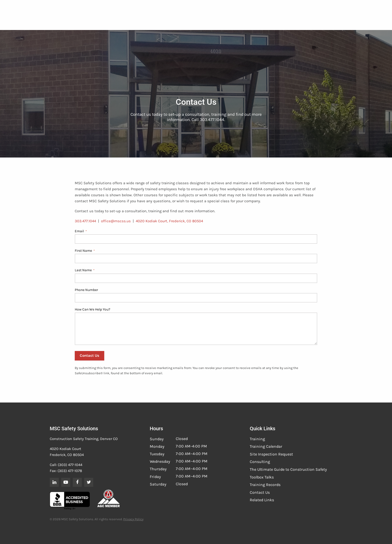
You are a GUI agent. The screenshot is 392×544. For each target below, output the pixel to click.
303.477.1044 (85, 221)
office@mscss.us (116, 221)
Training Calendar (266, 446)
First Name (85, 251)
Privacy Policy (133, 519)
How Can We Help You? (92, 309)
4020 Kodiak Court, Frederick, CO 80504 (169, 221)
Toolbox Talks (262, 477)
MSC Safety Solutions (74, 428)
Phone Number (86, 290)
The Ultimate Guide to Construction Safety (288, 469)
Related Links (262, 500)
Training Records (265, 485)
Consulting (260, 462)
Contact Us (260, 492)
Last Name (85, 270)
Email (81, 231)
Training (257, 439)
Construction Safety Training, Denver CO (84, 439)
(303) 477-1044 (70, 465)
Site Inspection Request (271, 454)
